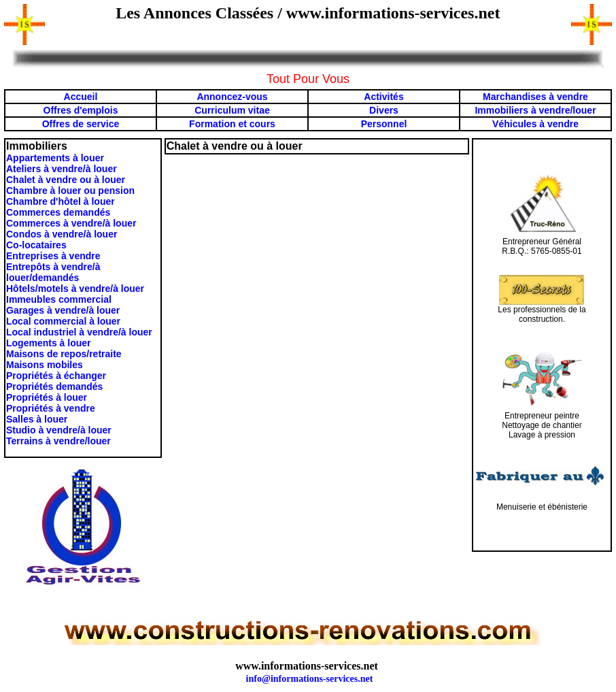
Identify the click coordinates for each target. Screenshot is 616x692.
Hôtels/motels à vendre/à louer (75, 289)
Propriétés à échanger (56, 376)
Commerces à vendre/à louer (71, 223)
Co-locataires (36, 245)
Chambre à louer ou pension (70, 191)
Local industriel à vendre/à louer (79, 332)
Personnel (384, 124)
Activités (383, 97)
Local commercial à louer (63, 321)
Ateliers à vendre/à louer (62, 169)
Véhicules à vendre (535, 124)
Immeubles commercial (59, 299)
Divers (384, 110)
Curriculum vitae (232, 110)
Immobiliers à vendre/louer (535, 110)
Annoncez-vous (232, 97)
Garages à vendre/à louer (63, 310)
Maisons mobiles (45, 365)
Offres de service (81, 124)
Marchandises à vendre (535, 97)
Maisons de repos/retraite (64, 354)
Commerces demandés (58, 212)
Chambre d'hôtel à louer (61, 201)
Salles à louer (37, 419)
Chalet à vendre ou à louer (66, 180)
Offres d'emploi (78, 110)
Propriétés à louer (47, 397)
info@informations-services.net (310, 679)
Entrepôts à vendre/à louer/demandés (53, 272)
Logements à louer (48, 343)
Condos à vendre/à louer (62, 234)
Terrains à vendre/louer (58, 441)
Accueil (81, 97)
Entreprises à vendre (53, 256)
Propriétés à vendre (51, 408)
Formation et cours (232, 124)
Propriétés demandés (54, 386)
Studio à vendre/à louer (59, 430)
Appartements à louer (55, 158)
